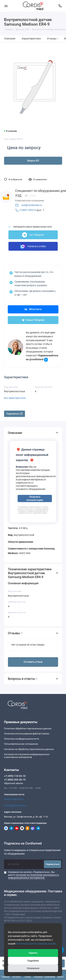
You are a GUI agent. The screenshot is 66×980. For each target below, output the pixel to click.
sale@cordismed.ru (14, 799)
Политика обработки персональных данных (28, 729)
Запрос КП (33, 161)
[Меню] (6, 6)
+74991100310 (28, 210)
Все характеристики (15, 398)
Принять (33, 953)
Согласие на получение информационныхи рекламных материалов (27, 756)
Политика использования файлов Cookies (27, 734)
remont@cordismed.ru (15, 806)
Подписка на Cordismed (23, 844)
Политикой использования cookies (36, 944)
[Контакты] (60, 6)
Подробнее (33, 961)
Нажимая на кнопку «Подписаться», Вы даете (33, 875)
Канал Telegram (33, 320)
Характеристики (31, 39)
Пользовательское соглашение (21, 744)
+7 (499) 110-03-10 (15, 776)
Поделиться (15, 414)
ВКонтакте (33, 309)
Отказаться (33, 968)
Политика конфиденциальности (22, 739)
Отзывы (53, 39)
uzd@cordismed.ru (32, 205)
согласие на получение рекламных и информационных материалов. (33, 876)
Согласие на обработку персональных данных (29, 749)
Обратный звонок (14, 783)
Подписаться (53, 864)
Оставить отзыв (33, 662)
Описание (10, 39)
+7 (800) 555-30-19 (15, 780)
